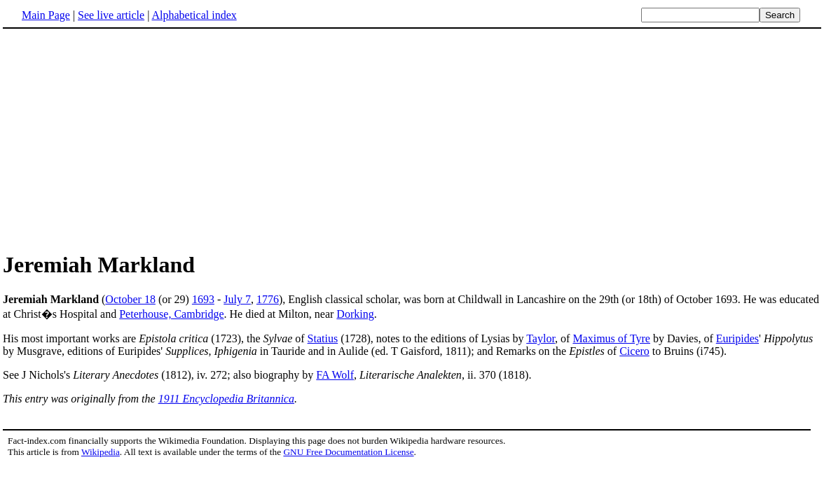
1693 (203, 299)
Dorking (355, 314)
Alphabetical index (194, 15)
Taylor (541, 338)
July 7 (237, 299)
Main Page (46, 15)
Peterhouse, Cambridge (171, 314)
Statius (323, 338)
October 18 (130, 299)
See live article (111, 15)
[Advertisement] (121, 139)
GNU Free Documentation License (348, 452)
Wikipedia (101, 452)
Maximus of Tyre (611, 338)
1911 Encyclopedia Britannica (226, 399)
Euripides (737, 338)
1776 (268, 299)
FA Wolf (335, 375)
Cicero (634, 351)
